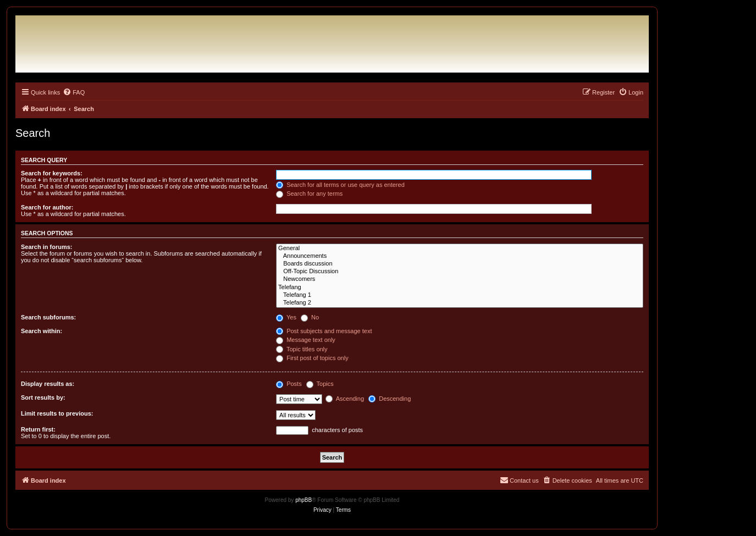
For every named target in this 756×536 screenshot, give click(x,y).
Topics (320, 384)
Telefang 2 (460, 303)
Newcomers (460, 279)
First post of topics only (312, 358)
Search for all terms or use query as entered (340, 185)
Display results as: (48, 384)
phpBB (303, 500)
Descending (390, 399)
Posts (289, 384)
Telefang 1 (460, 295)
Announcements (460, 256)
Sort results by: (43, 397)
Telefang (460, 288)
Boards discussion (460, 264)
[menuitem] (74, 92)
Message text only (306, 340)
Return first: (38, 429)
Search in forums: (47, 247)
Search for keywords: (52, 173)
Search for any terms (309, 194)
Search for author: (47, 207)
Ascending (345, 399)
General (460, 248)
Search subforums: (48, 317)
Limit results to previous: (57, 413)
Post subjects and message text (324, 331)
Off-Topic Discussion (460, 272)
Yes (286, 317)
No (310, 317)
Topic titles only (302, 349)
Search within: (42, 331)
